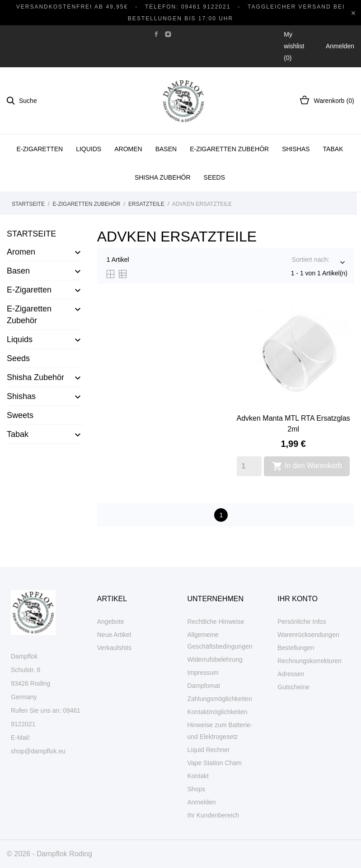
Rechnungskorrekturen (309, 661)
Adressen (291, 674)
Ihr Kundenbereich (213, 815)
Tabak (333, 149)
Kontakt (198, 776)
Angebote (111, 622)
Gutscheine (293, 687)
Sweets (20, 415)
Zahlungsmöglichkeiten (220, 699)
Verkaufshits (114, 648)
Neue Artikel (114, 635)
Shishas (296, 149)
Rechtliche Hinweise (216, 622)
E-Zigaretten (40, 149)
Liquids (89, 149)
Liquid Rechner (209, 750)
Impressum (203, 673)
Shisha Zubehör (163, 177)
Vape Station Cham (215, 763)
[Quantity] (249, 466)
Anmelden (202, 802)
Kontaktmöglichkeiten (218, 712)
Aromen (128, 149)
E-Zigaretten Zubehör (229, 149)
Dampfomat (204, 686)
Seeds (214, 177)
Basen (166, 149)
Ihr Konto (298, 599)
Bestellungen (296, 648)
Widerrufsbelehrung (215, 659)
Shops (197, 789)
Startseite (31, 234)
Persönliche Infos (302, 622)
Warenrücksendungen (308, 635)
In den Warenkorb (307, 466)
